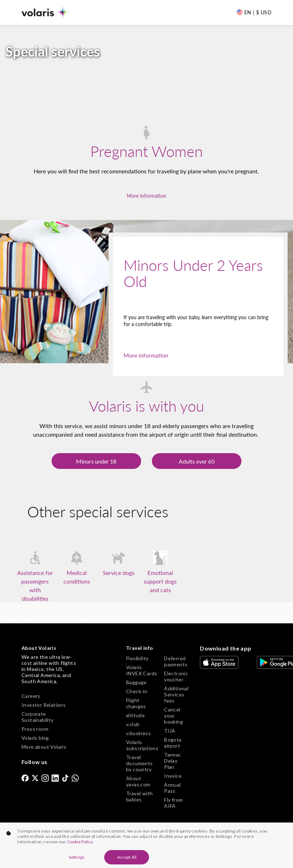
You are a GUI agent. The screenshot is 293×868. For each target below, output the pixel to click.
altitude (135, 715)
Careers (31, 696)
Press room (35, 729)
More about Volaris (44, 747)
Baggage (136, 682)
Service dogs (119, 573)
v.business (138, 733)
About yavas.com (138, 781)
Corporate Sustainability (38, 717)
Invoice (173, 776)
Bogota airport (173, 743)
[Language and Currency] (254, 12)
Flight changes (136, 703)
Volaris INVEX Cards (141, 670)
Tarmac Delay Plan (172, 761)
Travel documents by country (140, 763)
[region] (146, 845)
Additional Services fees (176, 694)
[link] (25, 778)
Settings (77, 857)
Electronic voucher (176, 676)
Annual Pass (172, 788)
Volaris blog (35, 738)
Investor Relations (44, 705)
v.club (133, 724)
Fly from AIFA (173, 803)
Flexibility (137, 658)
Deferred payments (176, 661)
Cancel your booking (174, 716)
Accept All (127, 857)
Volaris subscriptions (142, 745)
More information (146, 196)
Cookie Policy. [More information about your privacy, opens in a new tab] (80, 842)
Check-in (137, 691)
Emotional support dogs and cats (160, 581)
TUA (170, 731)
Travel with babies (139, 796)
